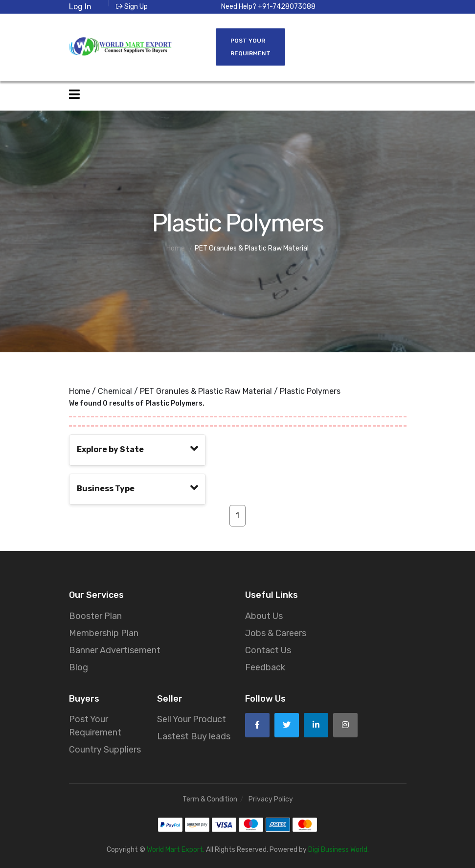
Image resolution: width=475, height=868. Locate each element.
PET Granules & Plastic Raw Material (206, 391)
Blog (79, 667)
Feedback (265, 667)
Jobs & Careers (276, 633)
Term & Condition (210, 799)
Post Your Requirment (250, 47)
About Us (264, 616)
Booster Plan (95, 616)
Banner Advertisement (115, 650)
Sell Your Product (192, 719)
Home (79, 391)
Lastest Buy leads (194, 736)
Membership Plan (104, 633)
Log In (80, 7)
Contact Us (268, 650)
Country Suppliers (105, 750)
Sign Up (132, 7)
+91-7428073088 (287, 7)
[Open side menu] (74, 95)
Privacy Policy (271, 799)
